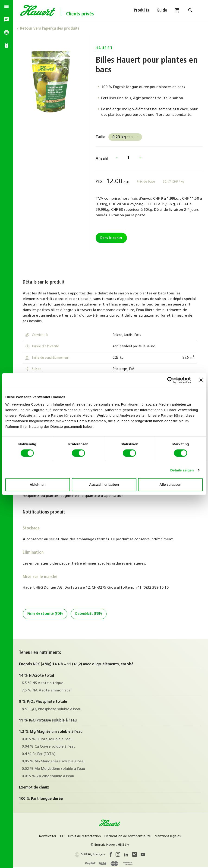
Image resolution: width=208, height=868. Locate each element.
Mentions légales (168, 836)
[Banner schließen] (201, 380)
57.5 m (126, 137)
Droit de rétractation (85, 836)
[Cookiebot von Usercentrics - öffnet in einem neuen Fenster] (171, 380)
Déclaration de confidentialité (128, 836)
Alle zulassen (170, 484)
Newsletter (48, 836)
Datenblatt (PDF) (89, 614)
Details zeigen (182, 470)
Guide (162, 11)
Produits (142, 11)
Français (90, 854)
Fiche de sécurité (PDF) (46, 614)
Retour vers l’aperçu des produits (51, 29)
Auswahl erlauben (104, 484)
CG (63, 836)
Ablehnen (38, 484)
